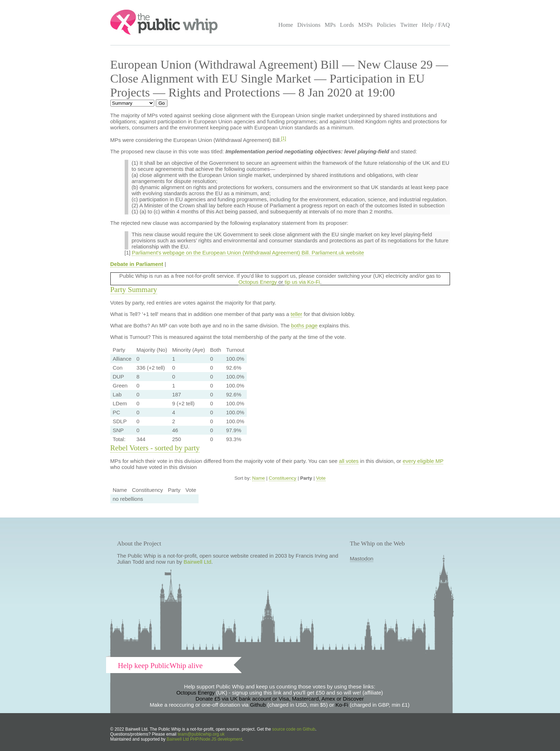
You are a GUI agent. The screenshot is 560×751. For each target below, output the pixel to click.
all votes (349, 461)
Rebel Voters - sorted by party (155, 448)
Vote (321, 478)
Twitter (409, 25)
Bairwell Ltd (197, 562)
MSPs (366, 25)
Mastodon (362, 559)
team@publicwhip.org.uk (201, 734)
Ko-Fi (342, 705)
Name (259, 478)
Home (286, 25)
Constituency (283, 478)
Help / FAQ (436, 25)
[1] (284, 138)
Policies (386, 25)
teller (297, 314)
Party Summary (134, 290)
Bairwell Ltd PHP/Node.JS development (204, 739)
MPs (330, 25)
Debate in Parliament (137, 264)
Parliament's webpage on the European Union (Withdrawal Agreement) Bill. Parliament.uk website (248, 253)
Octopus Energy (258, 282)
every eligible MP (423, 461)
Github (258, 705)
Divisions (309, 25)
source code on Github (294, 729)
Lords (347, 25)
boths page (304, 325)
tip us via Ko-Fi (302, 282)
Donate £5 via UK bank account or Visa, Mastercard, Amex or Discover (280, 699)
